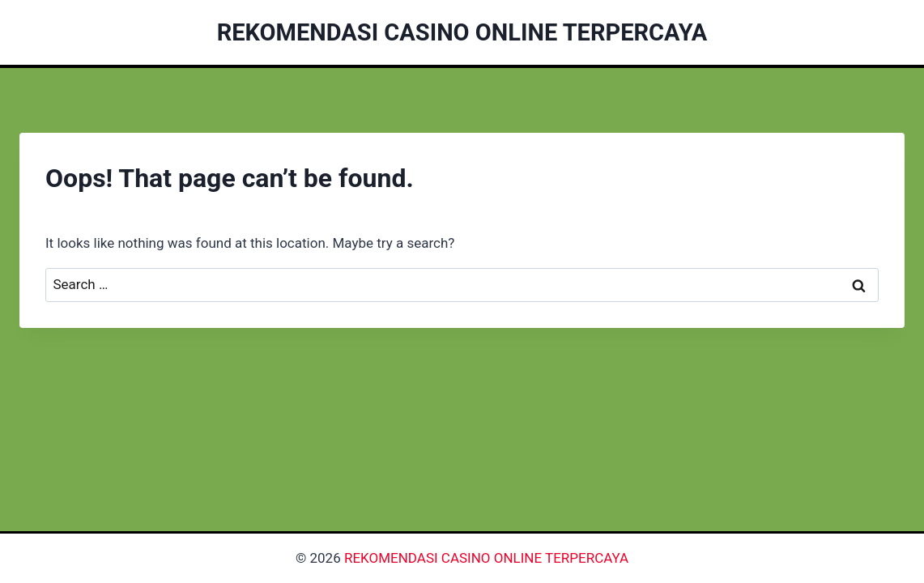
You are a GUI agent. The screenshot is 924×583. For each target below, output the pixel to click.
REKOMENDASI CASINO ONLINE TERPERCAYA (486, 558)
